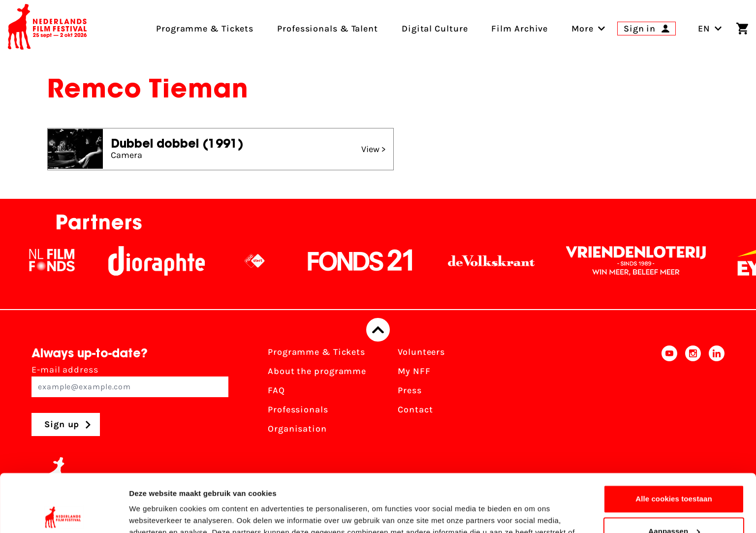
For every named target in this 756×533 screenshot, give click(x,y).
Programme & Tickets (316, 352)
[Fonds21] (373, 261)
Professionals (298, 409)
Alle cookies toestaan (674, 441)
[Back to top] (378, 330)
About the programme (317, 371)
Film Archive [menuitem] (520, 29)
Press (410, 390)
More (583, 29)
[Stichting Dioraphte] (169, 261)
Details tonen (152, 514)
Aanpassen (674, 473)
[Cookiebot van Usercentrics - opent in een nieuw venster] (64, 514)
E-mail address (130, 381)
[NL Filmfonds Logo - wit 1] (64, 261)
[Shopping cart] (742, 29)
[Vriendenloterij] (649, 261)
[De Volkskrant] (504, 261)
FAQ (276, 390)
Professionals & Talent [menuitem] (328, 29)
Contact (415, 409)
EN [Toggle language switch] (710, 29)
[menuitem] (583, 29)
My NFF (414, 371)
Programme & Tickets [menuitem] (205, 29)
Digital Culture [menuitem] (435, 29)
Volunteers (421, 352)
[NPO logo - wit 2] (267, 261)
